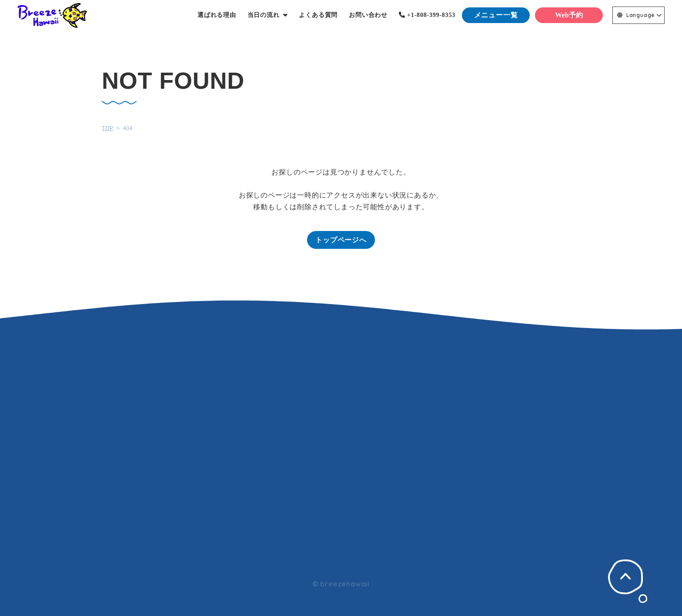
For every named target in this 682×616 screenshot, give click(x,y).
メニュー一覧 (496, 15)
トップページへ (341, 240)
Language (636, 15)
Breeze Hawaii (52, 15)
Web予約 (569, 15)
